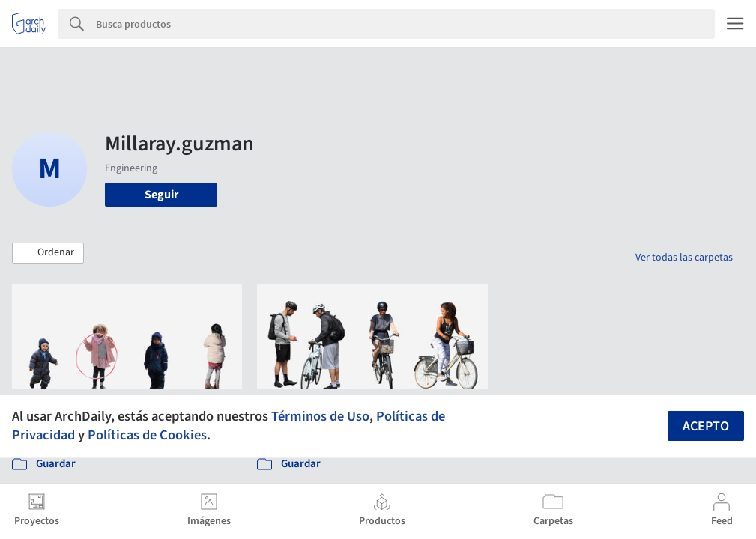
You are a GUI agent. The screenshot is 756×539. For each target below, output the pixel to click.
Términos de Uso (320, 416)
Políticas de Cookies (147, 435)
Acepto (706, 426)
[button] (48, 253)
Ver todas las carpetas (684, 258)
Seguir (161, 195)
